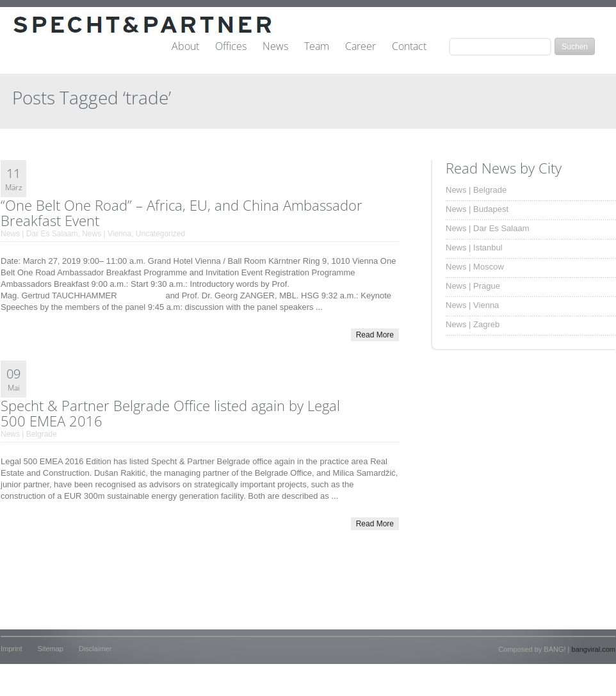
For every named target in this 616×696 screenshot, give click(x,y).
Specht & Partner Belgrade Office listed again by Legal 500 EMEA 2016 (170, 413)
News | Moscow (475, 267)
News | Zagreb (473, 324)
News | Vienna (107, 234)
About (185, 47)
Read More (375, 335)
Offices (231, 47)
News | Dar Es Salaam (39, 234)
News (275, 47)
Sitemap (51, 649)
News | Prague (473, 286)
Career (361, 47)
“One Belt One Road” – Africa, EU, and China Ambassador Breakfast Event (182, 213)
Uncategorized (160, 234)
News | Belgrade (29, 434)
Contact (409, 47)
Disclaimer (95, 649)
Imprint (12, 649)
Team (317, 47)
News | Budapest (477, 209)
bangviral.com (594, 649)
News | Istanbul (474, 247)
